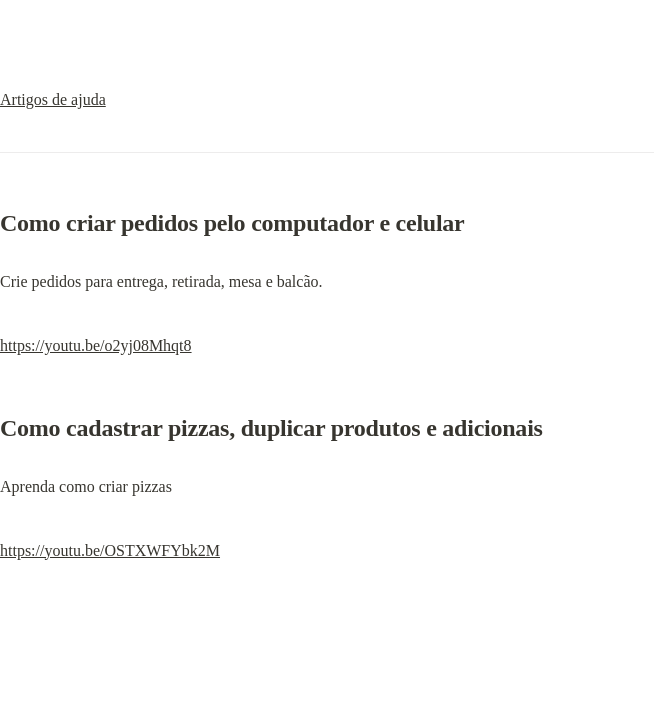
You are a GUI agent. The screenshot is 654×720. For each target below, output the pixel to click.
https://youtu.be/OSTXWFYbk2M (110, 550)
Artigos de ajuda (53, 99)
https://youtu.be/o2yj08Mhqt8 (96, 345)
